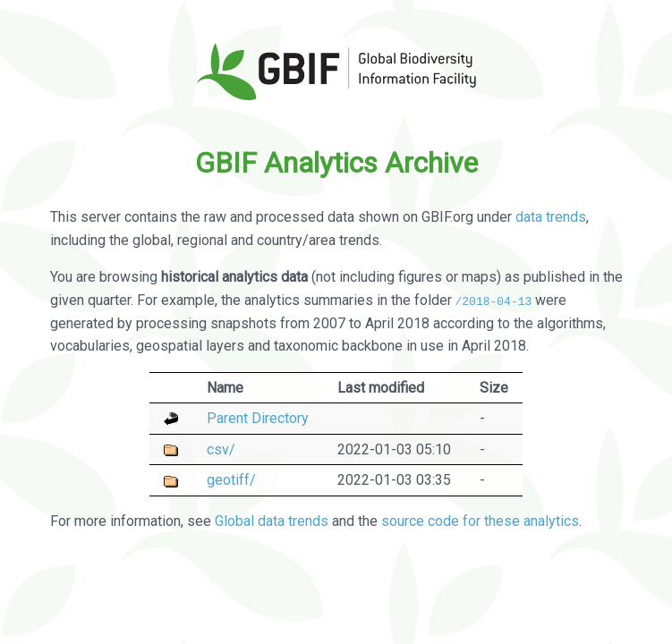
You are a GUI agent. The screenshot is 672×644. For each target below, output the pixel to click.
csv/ (221, 449)
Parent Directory (258, 418)
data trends (551, 217)
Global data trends (272, 521)
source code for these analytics (480, 521)
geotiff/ (231, 480)
